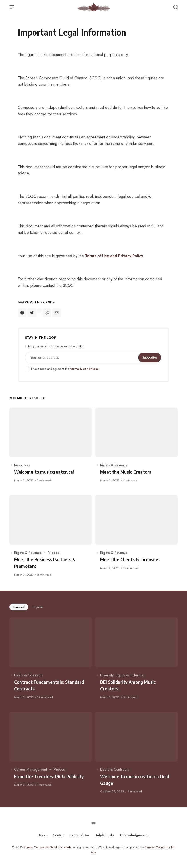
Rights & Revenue (114, 465)
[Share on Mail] (56, 313)
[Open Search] (176, 7)
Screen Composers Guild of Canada (48, 847)
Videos (54, 553)
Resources (22, 465)
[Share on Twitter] (32, 313)
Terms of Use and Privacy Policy (114, 256)
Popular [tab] (38, 607)
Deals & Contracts (29, 675)
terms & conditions (84, 369)
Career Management (31, 769)
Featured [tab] (19, 607)
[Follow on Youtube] (93, 823)
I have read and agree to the (62, 369)
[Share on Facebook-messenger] (39, 311)
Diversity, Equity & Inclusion (122, 675)
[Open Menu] (12, 7)
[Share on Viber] (47, 313)
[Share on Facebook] (22, 313)
